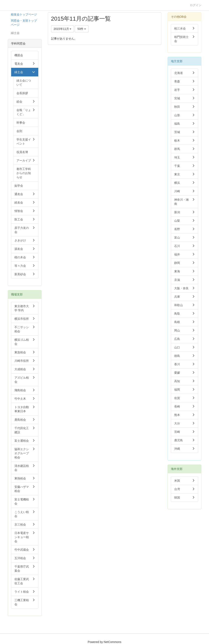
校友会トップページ (24, 14)
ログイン (196, 5)
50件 (82, 29)
